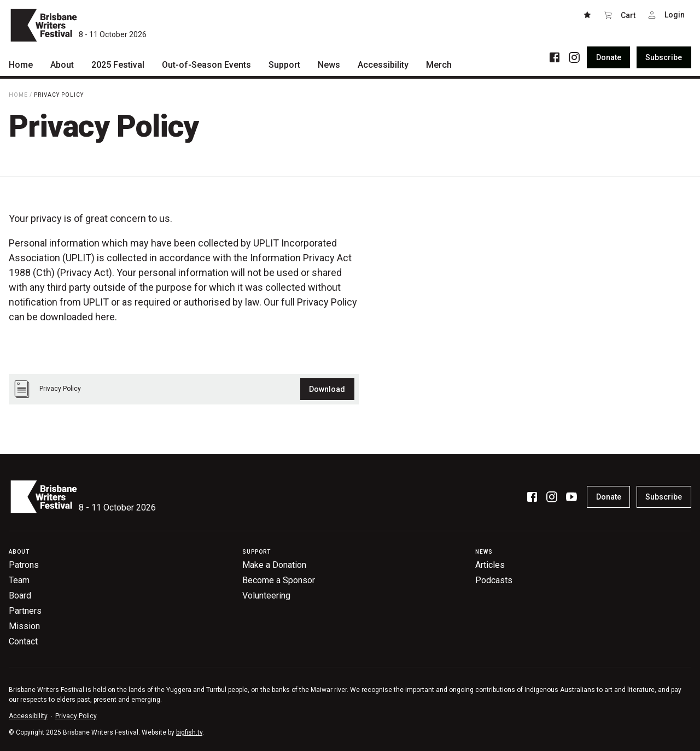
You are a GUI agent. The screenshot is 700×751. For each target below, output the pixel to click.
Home (18, 95)
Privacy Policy (59, 95)
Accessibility (28, 716)
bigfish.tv (189, 732)
